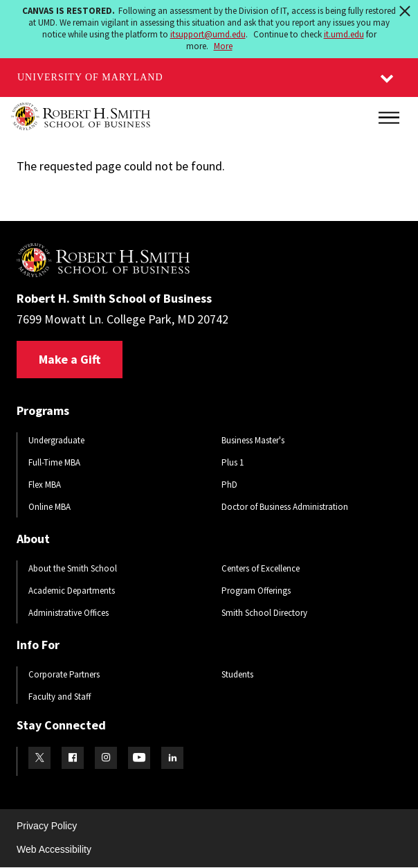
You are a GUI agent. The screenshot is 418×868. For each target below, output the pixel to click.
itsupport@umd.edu (208, 34)
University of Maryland (90, 77)
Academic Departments (72, 591)
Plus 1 (233, 462)
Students (237, 674)
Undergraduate (56, 440)
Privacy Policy (47, 826)
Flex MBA (45, 485)
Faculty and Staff (60, 697)
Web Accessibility (54, 849)
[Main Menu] (389, 118)
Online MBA (49, 507)
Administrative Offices (69, 613)
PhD (229, 485)
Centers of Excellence (261, 568)
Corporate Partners (64, 674)
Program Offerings (256, 591)
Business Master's (253, 440)
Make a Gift (70, 359)
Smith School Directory (264, 613)
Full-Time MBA (54, 462)
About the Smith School (73, 568)
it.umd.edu (344, 34)
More (223, 46)
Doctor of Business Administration (285, 507)
